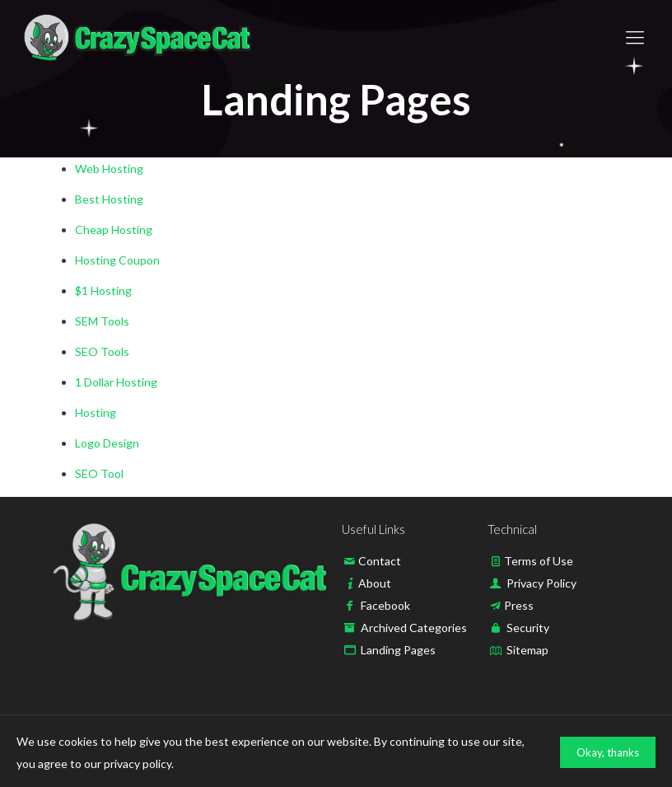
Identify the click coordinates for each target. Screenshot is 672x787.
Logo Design (107, 443)
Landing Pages (398, 650)
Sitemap (527, 650)
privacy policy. (139, 764)
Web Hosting (109, 169)
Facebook (385, 605)
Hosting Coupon (117, 260)
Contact (380, 561)
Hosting (96, 412)
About (375, 583)
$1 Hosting (103, 290)
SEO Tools (102, 351)
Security (528, 628)
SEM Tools (102, 321)
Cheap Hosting (114, 230)
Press (519, 605)
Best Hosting (109, 199)
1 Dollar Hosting (116, 382)
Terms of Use (539, 561)
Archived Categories (414, 628)
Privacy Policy (541, 583)
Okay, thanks (608, 752)
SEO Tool (99, 473)
